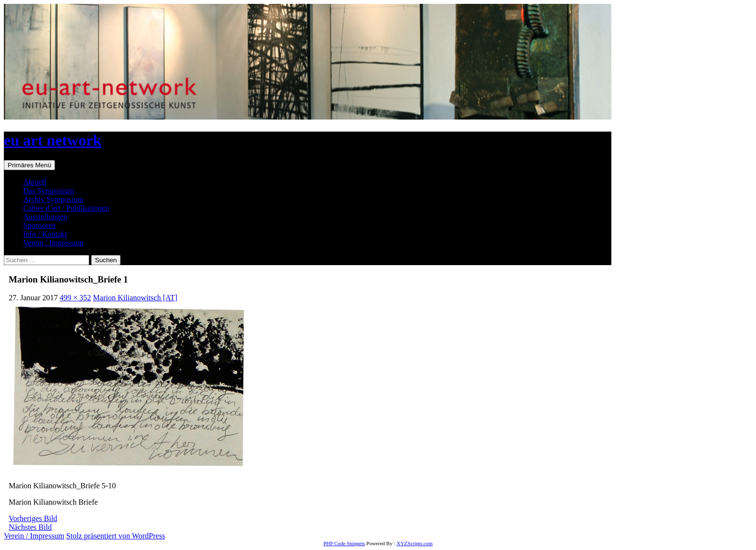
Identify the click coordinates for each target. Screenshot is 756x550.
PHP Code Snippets (344, 543)
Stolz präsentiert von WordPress (115, 536)
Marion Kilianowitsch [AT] (135, 298)
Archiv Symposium (53, 199)
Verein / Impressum (53, 243)
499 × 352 (75, 298)
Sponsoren (40, 225)
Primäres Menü (29, 165)
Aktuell (35, 182)
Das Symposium (48, 191)
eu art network (53, 140)
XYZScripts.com (414, 543)
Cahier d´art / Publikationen (66, 208)
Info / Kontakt (45, 234)
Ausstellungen (45, 217)
